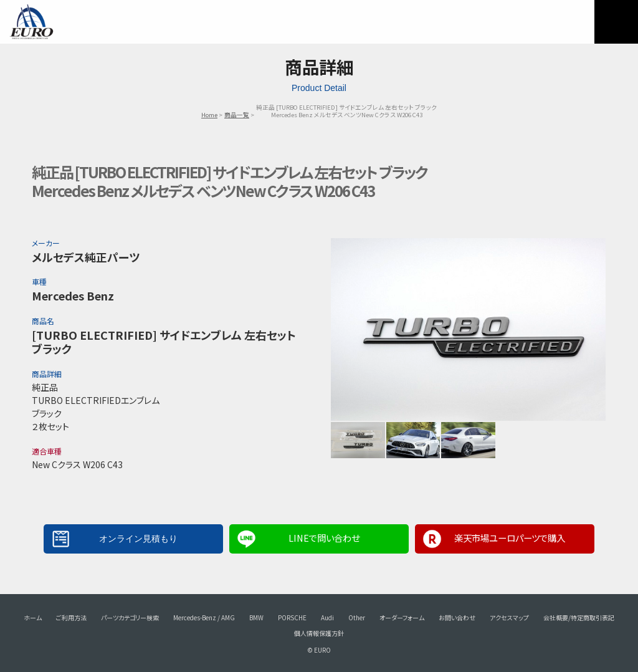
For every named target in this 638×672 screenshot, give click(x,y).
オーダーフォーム (402, 617)
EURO (31, 22)
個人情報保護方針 (319, 633)
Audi (327, 617)
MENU (616, 22)
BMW (256, 617)
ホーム (33, 617)
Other (357, 617)
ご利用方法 (71, 617)
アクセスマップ (509, 617)
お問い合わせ (457, 617)
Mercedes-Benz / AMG (204, 617)
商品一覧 (237, 115)
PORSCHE (292, 617)
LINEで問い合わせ (324, 538)
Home (209, 115)
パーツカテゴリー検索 (130, 617)
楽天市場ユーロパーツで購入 (510, 538)
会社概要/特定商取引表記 (579, 617)
